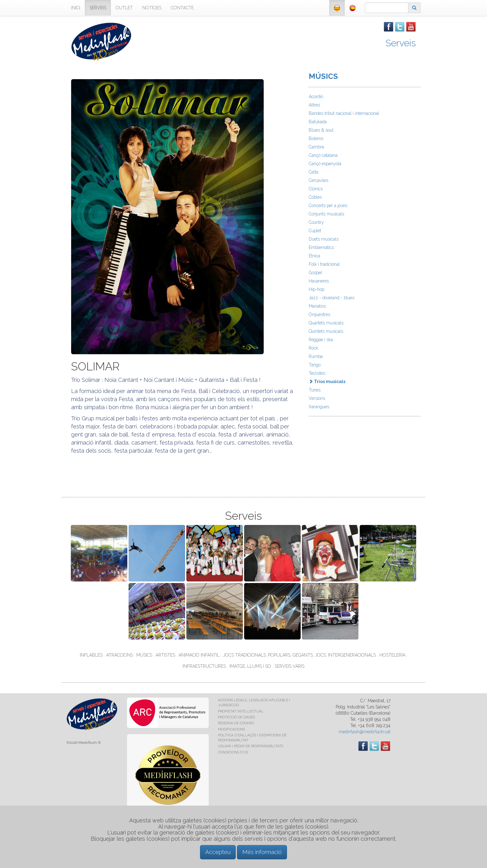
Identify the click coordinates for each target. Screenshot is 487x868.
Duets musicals (324, 239)
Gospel (315, 273)
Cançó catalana (323, 155)
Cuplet (315, 231)
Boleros (316, 138)
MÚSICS (323, 76)
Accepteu (218, 852)
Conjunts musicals (326, 214)
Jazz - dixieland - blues (332, 298)
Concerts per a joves (328, 206)
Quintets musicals (326, 331)
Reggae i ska (321, 340)
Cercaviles (319, 180)
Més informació (262, 852)
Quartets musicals (326, 323)
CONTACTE (182, 8)
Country (316, 222)
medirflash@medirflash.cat (365, 732)
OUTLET (124, 8)
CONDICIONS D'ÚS (233, 752)
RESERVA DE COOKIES (236, 723)
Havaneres (319, 281)
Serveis (401, 43)
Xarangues (319, 407)
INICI (76, 8)
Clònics (316, 189)
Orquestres (319, 314)
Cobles (315, 197)
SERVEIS (98, 8)
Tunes (315, 390)
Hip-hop (316, 289)
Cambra (316, 147)
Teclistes (317, 373)
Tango (315, 365)
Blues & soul (321, 130)
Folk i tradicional (324, 264)
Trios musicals (327, 382)
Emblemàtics (321, 247)
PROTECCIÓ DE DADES (237, 717)
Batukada (318, 122)
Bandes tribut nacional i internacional (344, 113)
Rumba (316, 356)
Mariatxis (317, 306)
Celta (314, 172)
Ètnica (314, 256)
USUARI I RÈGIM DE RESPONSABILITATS (251, 746)
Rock (313, 348)
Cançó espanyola (325, 164)
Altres (314, 105)
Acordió (316, 97)
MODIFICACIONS (232, 729)
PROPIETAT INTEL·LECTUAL (241, 711)
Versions (317, 398)
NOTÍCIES (152, 8)
